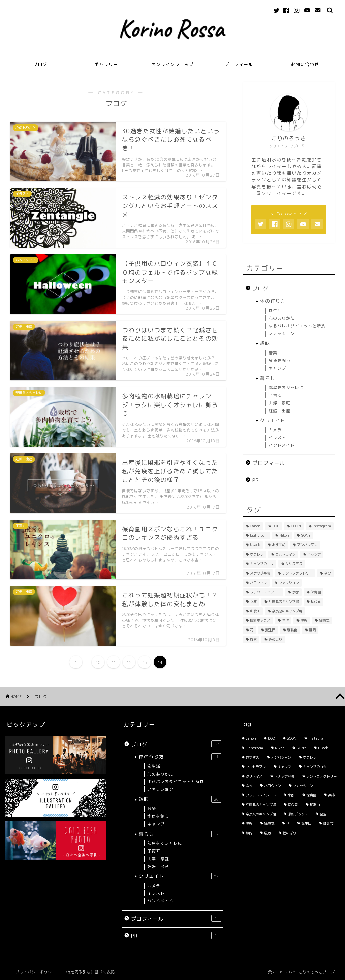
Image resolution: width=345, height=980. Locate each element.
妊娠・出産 (279, 411)
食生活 (275, 311)
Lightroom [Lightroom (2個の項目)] (259, 535)
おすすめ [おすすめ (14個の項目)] (279, 545)
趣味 (265, 343)
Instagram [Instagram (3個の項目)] (322, 526)
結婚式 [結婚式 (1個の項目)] (324, 620)
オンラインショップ (172, 64)
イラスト (277, 437)
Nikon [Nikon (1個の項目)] (284, 535)
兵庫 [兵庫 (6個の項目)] (253, 601)
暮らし (268, 378)
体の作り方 (273, 301)
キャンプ (277, 368)
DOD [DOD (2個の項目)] (276, 526)
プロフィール (239, 64)
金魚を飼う (279, 360)
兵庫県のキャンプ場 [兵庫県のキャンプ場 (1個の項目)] (284, 601)
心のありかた (282, 318)
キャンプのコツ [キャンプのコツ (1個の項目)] (262, 564)
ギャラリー (106, 64)
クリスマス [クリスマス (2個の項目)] (294, 564)
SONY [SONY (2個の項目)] (306, 535)
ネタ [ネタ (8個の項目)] (327, 573)
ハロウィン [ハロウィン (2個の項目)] (258, 583)
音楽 (273, 353)
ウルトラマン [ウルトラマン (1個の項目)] (285, 554)
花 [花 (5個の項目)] (252, 630)
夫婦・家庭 (279, 403)
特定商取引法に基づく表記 (91, 972)
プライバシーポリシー (36, 972)
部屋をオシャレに (286, 387)
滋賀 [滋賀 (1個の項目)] (304, 620)
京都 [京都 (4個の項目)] (295, 592)
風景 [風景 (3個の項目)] (253, 639)
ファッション (282, 333)
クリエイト (273, 420)
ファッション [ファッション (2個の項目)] (289, 583)
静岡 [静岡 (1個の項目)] (312, 630)
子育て (275, 395)
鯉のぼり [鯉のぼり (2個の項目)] (275, 639)
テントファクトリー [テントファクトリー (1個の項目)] (297, 573)
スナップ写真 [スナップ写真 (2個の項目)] (260, 573)
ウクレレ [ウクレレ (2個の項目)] (257, 554)
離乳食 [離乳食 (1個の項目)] (292, 630)
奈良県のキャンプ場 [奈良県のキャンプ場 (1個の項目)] (287, 611)
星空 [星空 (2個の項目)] (285, 620)
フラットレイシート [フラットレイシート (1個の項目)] (265, 592)
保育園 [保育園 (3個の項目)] (316, 592)
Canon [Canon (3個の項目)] (255, 526)
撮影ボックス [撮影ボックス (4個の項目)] (260, 620)
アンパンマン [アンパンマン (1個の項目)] (307, 545)
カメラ (275, 430)
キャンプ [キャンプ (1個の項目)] (314, 554)
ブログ (40, 64)
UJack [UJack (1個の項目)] (255, 545)
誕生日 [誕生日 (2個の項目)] (270, 630)
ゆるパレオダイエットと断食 (297, 326)
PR (256, 480)
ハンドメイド (282, 445)
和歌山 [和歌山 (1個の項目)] (255, 611)
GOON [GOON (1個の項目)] (296, 526)
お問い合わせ (305, 64)
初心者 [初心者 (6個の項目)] (316, 601)
